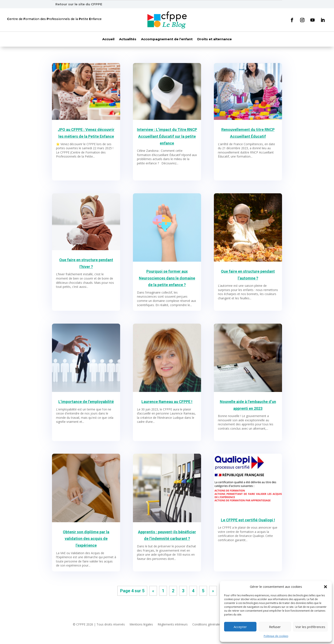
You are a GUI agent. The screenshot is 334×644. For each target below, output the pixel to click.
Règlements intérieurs (173, 625)
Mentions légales (141, 625)
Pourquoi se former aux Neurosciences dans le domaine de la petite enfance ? (167, 278)
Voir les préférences (310, 627)
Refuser (275, 627)
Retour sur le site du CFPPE (79, 4)
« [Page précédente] (153, 591)
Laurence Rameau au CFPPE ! (167, 402)
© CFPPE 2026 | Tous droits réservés (99, 625)
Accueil (108, 39)
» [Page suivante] (213, 591)
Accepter (240, 627)
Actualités (128, 39)
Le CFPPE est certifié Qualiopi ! (248, 520)
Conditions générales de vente (213, 625)
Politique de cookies (276, 636)
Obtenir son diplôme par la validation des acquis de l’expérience (86, 539)
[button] (325, 587)
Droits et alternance (215, 39)
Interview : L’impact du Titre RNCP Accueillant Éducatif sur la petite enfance (167, 136)
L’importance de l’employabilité (86, 402)
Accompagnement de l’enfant (167, 39)
